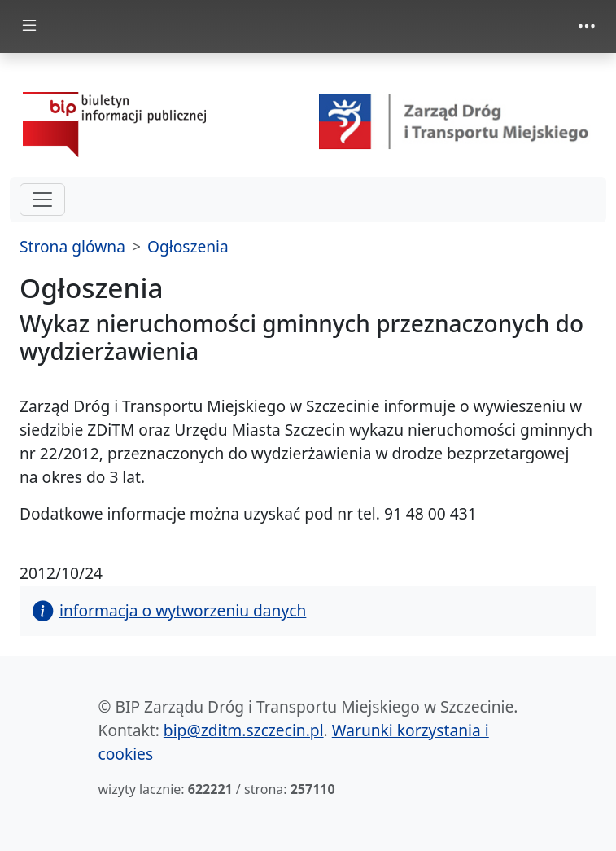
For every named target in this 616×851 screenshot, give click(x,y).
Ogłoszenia (188, 246)
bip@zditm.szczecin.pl (244, 730)
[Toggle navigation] (587, 26)
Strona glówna (72, 246)
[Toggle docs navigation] (29, 26)
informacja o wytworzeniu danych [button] (169, 610)
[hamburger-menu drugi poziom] (42, 200)
